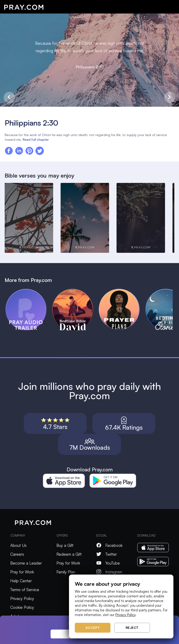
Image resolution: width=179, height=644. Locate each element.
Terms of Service (25, 590)
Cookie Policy (22, 607)
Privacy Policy (22, 598)
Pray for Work (22, 572)
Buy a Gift (65, 545)
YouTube (108, 563)
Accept (93, 628)
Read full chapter (36, 139)
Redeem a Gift (69, 554)
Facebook (109, 545)
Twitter (106, 554)
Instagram (109, 572)
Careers (17, 554)
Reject (132, 628)
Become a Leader (26, 563)
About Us (18, 545)
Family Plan (66, 572)
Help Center (21, 581)
